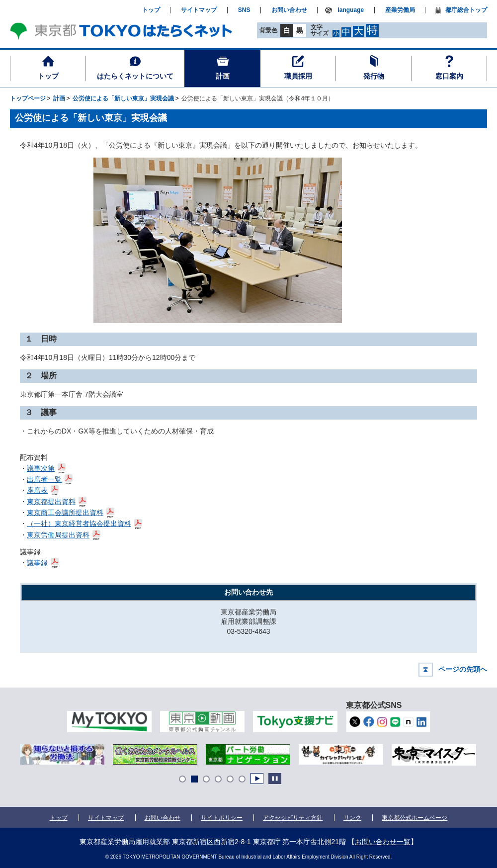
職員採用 (298, 76)
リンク (352, 818)
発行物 (374, 76)
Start (257, 779)
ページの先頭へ (463, 669)
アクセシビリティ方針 (293, 818)
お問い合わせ (289, 10)
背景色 (268, 30)
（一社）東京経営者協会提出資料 (79, 523)
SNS (244, 10)
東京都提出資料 (51, 501)
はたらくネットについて (135, 76)
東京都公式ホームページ (415, 818)
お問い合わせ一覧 (383, 842)
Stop (275, 779)
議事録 (38, 562)
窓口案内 (449, 76)
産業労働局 (400, 10)
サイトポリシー (222, 818)
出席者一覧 (44, 478)
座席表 (38, 489)
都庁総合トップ (466, 10)
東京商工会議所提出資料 (65, 512)
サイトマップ (199, 10)
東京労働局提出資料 (58, 534)
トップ (48, 76)
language (351, 10)
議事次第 (41, 468)
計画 (223, 76)
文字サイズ (320, 30)
